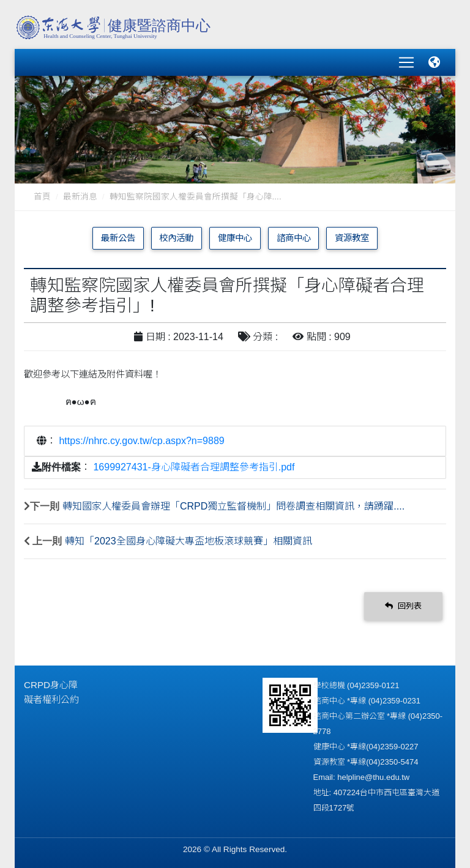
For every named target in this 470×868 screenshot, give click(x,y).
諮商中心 (294, 238)
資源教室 (352, 238)
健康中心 (235, 238)
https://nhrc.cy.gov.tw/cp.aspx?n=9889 (141, 441)
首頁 (42, 197)
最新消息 (80, 197)
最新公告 (118, 238)
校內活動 (176, 238)
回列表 (403, 606)
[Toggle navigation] (406, 62)
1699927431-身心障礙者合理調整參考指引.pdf (194, 467)
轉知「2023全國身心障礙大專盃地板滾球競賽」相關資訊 (188, 541)
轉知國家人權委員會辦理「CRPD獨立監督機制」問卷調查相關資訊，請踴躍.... (233, 506)
